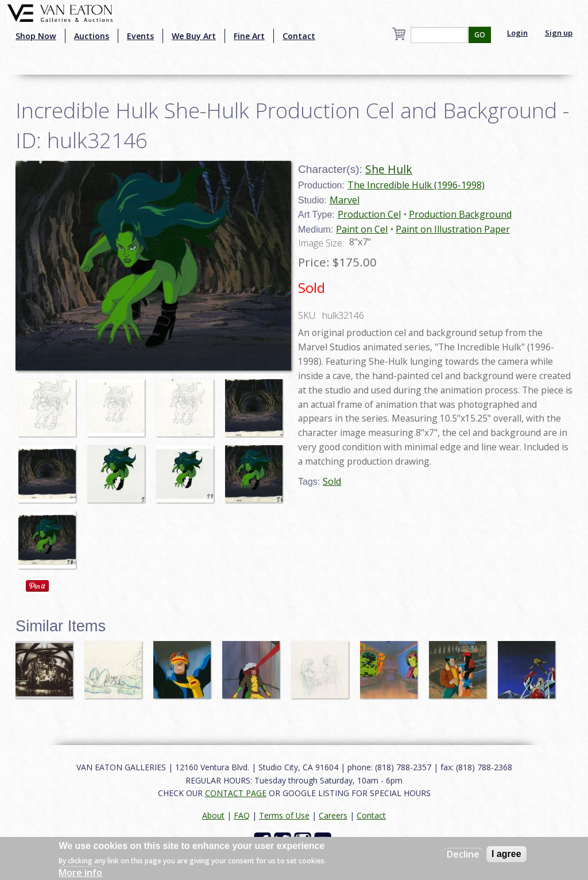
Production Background (460, 214)
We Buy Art (194, 36)
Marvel (345, 200)
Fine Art (249, 36)
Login (517, 33)
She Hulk (389, 169)
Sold (332, 481)
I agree (506, 854)
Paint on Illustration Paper (453, 229)
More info (80, 873)
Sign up (559, 33)
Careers (333, 815)
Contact (299, 36)
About (213, 815)
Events (140, 36)
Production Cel (369, 214)
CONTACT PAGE (236, 793)
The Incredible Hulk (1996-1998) (416, 185)
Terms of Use (284, 815)
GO (480, 35)
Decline (463, 854)
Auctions (92, 36)
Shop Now (36, 36)
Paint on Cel (362, 229)
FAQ (242, 815)
